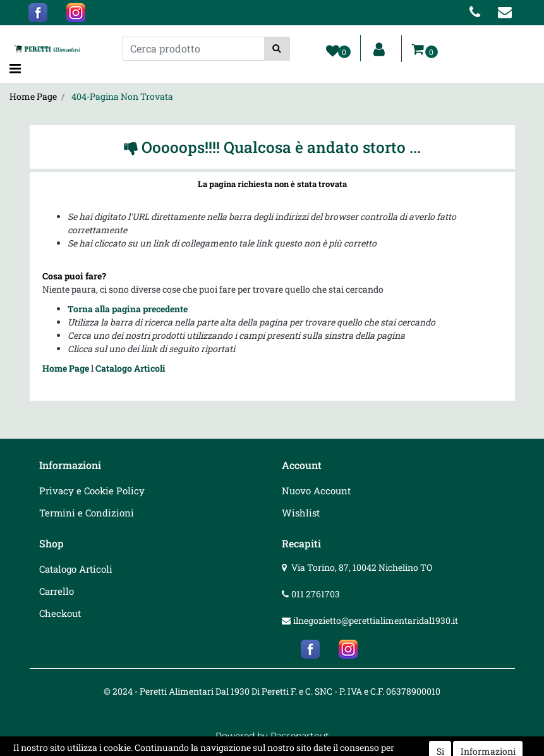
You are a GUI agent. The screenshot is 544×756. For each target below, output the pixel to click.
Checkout (60, 613)
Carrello (57, 591)
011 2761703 (316, 594)
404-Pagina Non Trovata (122, 96)
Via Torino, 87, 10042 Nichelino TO (362, 567)
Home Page (33, 96)
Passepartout (300, 736)
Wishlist (301, 513)
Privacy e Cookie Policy (92, 491)
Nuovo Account (316, 491)
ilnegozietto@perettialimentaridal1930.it (376, 620)
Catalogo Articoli (130, 368)
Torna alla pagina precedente (128, 309)
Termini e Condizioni (87, 513)
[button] (277, 49)
